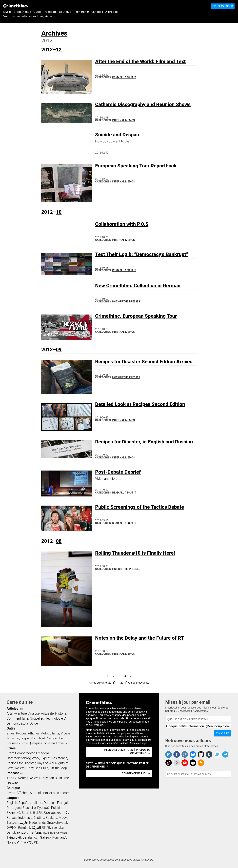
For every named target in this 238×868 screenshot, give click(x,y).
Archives (54, 33)
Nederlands (37, 823)
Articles (12, 709)
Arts (10, 713)
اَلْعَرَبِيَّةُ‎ (36, 828)
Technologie (54, 718)
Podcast (13, 773)
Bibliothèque (22, 12)
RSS (21, 709)
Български (52, 813)
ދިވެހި (36, 837)
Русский (43, 808)
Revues (21, 733)
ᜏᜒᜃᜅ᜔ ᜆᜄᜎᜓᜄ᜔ (28, 842)
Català (27, 837)
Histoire (61, 713)
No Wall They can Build (45, 778)
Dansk (11, 832)
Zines (11, 733)
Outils (37, 12)
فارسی (23, 823)
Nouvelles (37, 718)
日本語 (37, 813)
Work (36, 758)
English (12, 803)
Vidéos (66, 733)
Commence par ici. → (136, 773)
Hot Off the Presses (126, 302)
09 (59, 349)
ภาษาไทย (34, 832)
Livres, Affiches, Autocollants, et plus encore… (39, 793)
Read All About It (124, 77)
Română (24, 828)
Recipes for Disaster (21, 763)
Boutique (65, 12)
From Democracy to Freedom (28, 753)
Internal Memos (123, 120)
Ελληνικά (13, 813)
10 (59, 212)
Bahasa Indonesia (20, 818)
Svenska (58, 828)
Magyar (64, 818)
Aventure (20, 713)
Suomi (26, 813)
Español (24, 803)
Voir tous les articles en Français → (28, 16)
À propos (112, 12)
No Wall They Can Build (32, 768)
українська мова (55, 832)
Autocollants (50, 733)
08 (59, 541)
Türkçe (11, 823)
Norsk (11, 842)
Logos (25, 738)
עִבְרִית (21, 832)
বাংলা (46, 828)
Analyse (34, 713)
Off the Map (58, 768)
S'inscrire (223, 733)
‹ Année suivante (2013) (101, 683)
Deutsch (50, 803)
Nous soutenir (223, 6)
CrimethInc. (16, 6)
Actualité (47, 713)
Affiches (34, 733)
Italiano (37, 803)
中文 (65, 813)
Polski (55, 808)
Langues (97, 12)
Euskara (52, 818)
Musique (13, 738)
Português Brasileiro (21, 808)
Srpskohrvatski (58, 823)
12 (59, 49)
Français (63, 803)
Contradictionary (19, 758)
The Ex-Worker (17, 778)
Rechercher (81, 12)
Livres (7, 12)
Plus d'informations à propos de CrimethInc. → (127, 752)
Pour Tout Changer (44, 738)
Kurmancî (59, 837)
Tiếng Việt (14, 837)
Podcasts (50, 12)
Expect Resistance (54, 758)
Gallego (45, 837)
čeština (39, 818)
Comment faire (17, 718)
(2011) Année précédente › (135, 683)
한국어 (12, 828)
